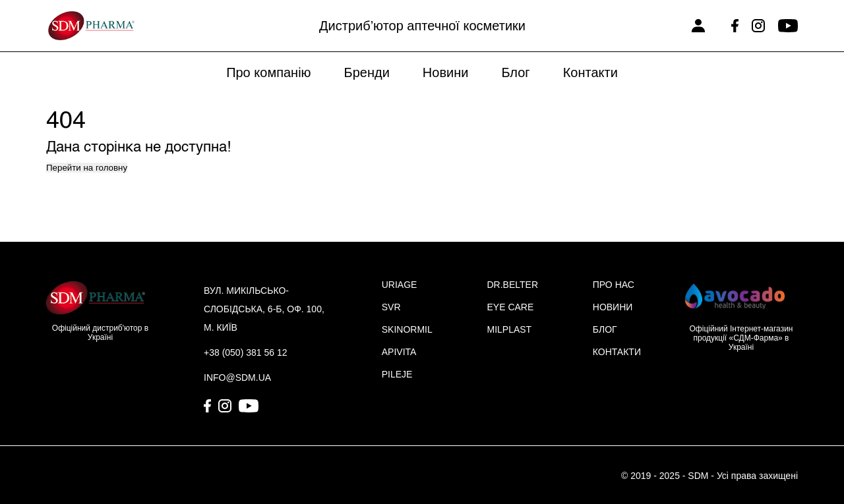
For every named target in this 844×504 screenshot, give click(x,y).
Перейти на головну (87, 168)
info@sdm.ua (237, 378)
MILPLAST (509, 329)
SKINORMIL (407, 329)
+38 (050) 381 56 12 (246, 352)
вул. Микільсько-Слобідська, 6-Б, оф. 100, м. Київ (264, 309)
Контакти (590, 72)
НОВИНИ (613, 307)
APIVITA (399, 352)
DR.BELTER (512, 285)
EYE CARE (510, 307)
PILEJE (397, 374)
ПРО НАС (614, 285)
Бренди (367, 72)
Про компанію (268, 72)
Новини (446, 72)
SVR (391, 307)
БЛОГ (605, 329)
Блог (515, 72)
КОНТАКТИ (617, 352)
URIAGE (400, 285)
